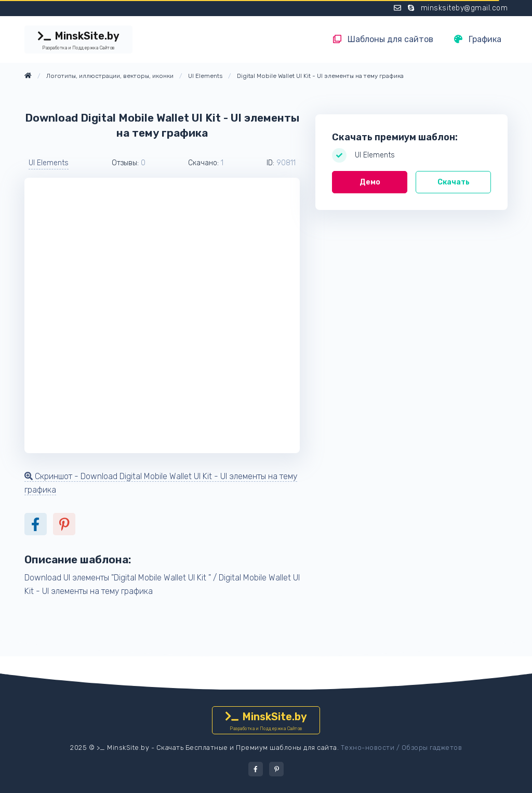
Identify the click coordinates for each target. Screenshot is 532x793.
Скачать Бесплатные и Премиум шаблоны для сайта (247, 748)
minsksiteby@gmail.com (464, 8)
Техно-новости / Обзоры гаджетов (402, 748)
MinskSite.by (78, 41)
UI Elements (49, 163)
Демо (370, 182)
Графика (478, 39)
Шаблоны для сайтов (383, 39)
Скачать (454, 182)
